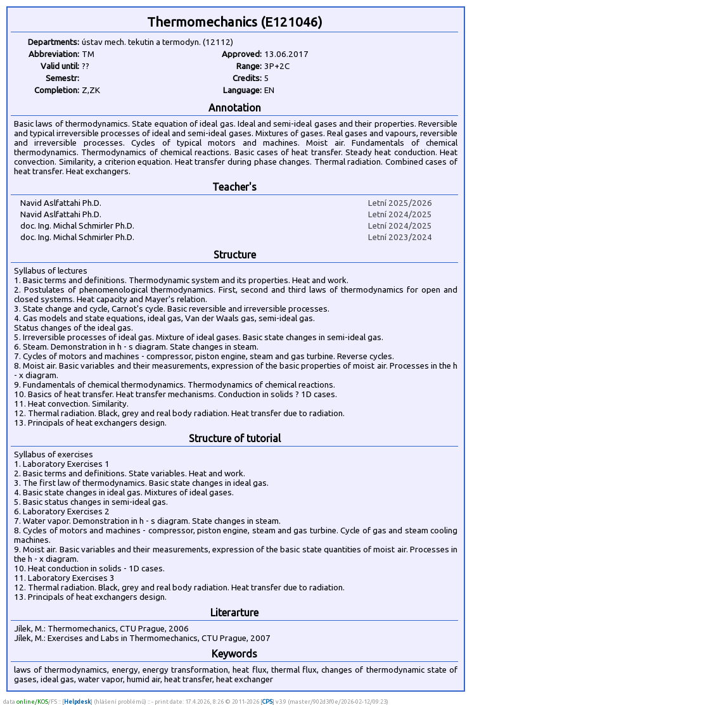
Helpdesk (77, 702)
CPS (267, 702)
